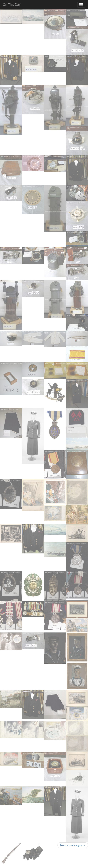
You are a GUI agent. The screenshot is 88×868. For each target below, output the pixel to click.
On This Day (12, 5)
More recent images (73, 845)
